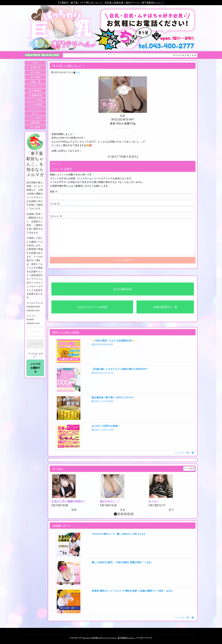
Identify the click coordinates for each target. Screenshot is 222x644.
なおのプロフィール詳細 (92, 307)
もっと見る (189, 468)
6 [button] (132, 514)
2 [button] (118, 514)
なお (78, 72)
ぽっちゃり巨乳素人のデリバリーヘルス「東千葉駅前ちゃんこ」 (110, 638)
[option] (74, 493)
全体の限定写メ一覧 (165, 307)
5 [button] (128, 514)
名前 (54, 191)
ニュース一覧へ (184, 453)
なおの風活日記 (123, 289)
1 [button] (115, 514)
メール (55, 204)
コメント (56, 216)
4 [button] (125, 514)
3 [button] (122, 514)
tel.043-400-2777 (166, 46)
